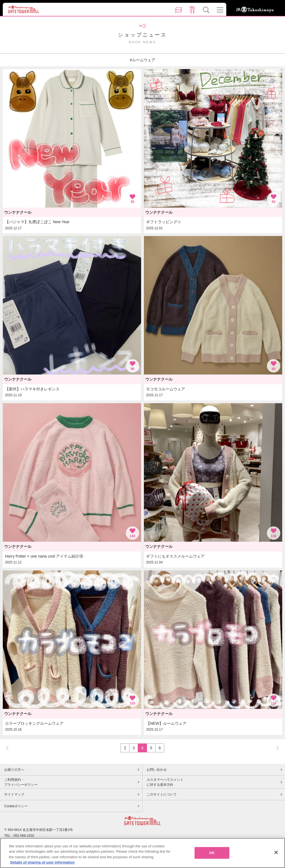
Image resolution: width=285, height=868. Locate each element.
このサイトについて (162, 794)
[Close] (276, 852)
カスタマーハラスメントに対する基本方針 (165, 782)
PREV (10, 748)
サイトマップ (14, 794)
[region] (142, 853)
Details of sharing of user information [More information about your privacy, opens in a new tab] (42, 862)
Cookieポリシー (16, 806)
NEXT (275, 748)
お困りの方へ (14, 770)
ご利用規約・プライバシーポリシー (21, 782)
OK (212, 853)
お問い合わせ (157, 770)
